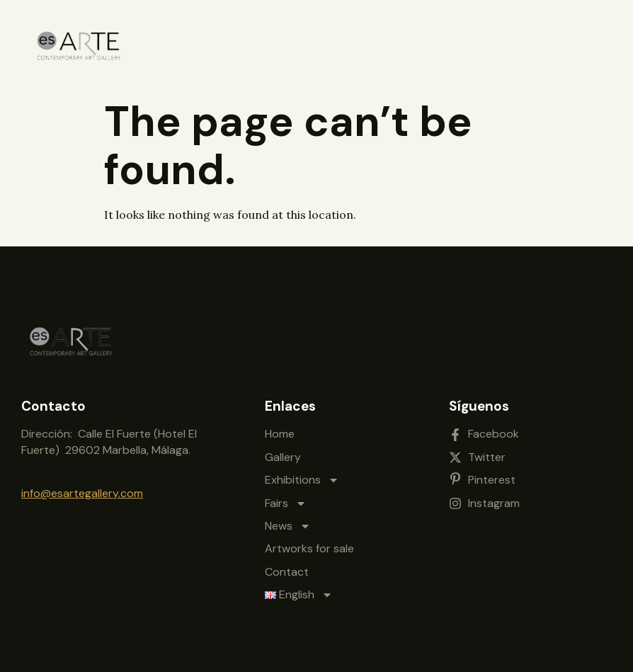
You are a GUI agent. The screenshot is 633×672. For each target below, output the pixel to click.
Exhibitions (302, 480)
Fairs (286, 503)
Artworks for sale (309, 548)
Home (280, 434)
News (288, 526)
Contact (287, 572)
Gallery (283, 457)
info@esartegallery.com (82, 493)
